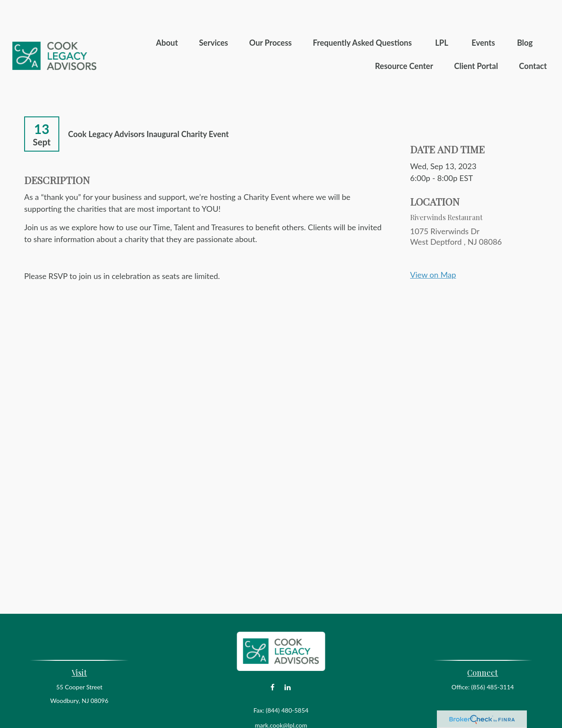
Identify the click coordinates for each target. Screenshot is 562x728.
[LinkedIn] (288, 661)
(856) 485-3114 (492, 661)
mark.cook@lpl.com (281, 699)
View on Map (433, 248)
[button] (167, 16)
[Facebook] (272, 661)
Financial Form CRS (287, 714)
